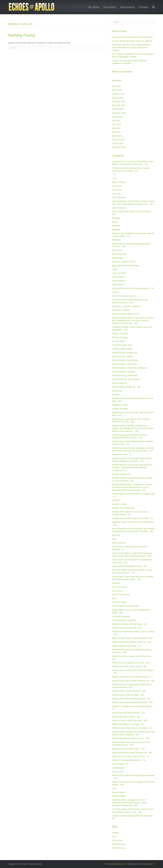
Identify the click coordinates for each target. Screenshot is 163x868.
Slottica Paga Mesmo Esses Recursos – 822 (131, 738)
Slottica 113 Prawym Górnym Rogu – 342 (129, 624)
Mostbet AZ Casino (120, 405)
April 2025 (116, 86)
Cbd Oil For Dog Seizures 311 (125, 296)
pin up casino (118, 591)
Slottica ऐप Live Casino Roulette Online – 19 (130, 756)
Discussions (128, 7)
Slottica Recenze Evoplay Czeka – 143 (128, 749)
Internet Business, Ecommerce (125, 375)
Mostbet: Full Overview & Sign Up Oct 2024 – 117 (133, 518)
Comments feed (119, 844)
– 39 (114, 175)
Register (116, 833)
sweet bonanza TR (120, 764)
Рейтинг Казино (119, 796)
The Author (110, 7)
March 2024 (117, 136)
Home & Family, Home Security (125, 360)
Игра (114, 788)
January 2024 (118, 143)
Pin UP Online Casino (121, 595)
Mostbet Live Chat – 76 (122, 454)
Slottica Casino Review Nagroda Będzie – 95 (131, 699)
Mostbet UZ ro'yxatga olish (123, 508)
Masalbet (116, 395)
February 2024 (118, 140)
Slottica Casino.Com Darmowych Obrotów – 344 (132, 702)
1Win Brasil (117, 186)
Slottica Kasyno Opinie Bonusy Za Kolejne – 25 (132, 728)
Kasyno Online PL (120, 383)
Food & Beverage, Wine (122, 345)
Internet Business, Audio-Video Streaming (129, 368)
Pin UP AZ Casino (120, 587)
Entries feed (117, 840)
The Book (93, 7)
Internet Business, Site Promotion (126, 379)
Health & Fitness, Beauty (122, 349)
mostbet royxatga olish (121, 474)
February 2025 (118, 94)
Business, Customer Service (124, 262)
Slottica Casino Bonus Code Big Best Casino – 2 (132, 677)
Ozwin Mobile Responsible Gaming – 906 (129, 566)
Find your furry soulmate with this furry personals (132, 37)
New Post (116, 535)
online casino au (119, 543)
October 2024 (118, 109)
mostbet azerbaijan (120, 409)
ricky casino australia (121, 616)
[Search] (153, 7)
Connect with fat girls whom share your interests (132, 41)
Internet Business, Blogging (123, 372)
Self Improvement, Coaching (124, 620)
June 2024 (116, 124)
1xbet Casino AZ (119, 208)
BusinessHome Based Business (125, 266)
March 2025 (117, 90)
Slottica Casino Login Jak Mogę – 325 (128, 695)
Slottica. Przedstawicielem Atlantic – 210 (129, 760)
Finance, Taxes (118, 341)
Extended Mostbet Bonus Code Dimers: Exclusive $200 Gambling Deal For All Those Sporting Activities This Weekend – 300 (133, 321)
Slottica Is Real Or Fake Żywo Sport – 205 (130, 720)
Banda (115, 222)
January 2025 (118, 98)
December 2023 (119, 147)
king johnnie (117, 391)
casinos (115, 292)
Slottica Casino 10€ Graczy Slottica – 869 (129, 666)
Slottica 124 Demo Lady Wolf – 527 (127, 628)
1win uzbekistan (119, 197)
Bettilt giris (116, 240)
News (114, 539)
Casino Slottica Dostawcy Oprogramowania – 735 (133, 288)
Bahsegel (116, 218)
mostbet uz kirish (119, 504)
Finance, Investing (120, 337)
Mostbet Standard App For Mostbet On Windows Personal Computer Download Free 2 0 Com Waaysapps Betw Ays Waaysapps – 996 (132, 487)
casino (115, 269)
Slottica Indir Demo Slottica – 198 (126, 717)
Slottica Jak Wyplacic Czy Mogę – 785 (128, 724)
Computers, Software (121, 310)
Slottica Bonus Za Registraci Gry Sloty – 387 (131, 663)
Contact (144, 7)
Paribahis (116, 583)
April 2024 (116, 132)
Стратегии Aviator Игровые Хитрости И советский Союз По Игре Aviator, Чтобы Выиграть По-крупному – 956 (129, 803)
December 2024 (119, 102)
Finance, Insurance (120, 334)
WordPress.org (118, 848)
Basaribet (116, 230)
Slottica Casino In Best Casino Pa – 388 (129, 691)
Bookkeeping (117, 258)
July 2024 (116, 121)
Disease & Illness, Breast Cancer (126, 314)
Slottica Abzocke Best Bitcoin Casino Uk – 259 (131, 642)
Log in (115, 836)
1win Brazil (117, 190)
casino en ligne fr (119, 273)
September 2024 (119, 113)
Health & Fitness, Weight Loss (125, 353)
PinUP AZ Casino (119, 602)
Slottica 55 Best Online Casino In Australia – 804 (132, 638)
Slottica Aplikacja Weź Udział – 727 (127, 646)
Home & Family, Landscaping (124, 364)
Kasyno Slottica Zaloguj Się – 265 (126, 387)
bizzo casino (117, 250)
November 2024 (119, 105)
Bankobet (116, 226)
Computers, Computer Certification (127, 306)
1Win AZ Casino (119, 182)
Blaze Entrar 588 (119, 254)
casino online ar (119, 281)
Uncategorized (118, 768)
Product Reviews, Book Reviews (126, 606)
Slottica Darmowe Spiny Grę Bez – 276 (128, 713)
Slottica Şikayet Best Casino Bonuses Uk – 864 (132, 753)
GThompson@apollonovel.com (116, 864)
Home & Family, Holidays (123, 356)
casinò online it (118, 285)
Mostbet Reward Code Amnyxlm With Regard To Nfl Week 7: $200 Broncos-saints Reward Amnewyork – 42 (132, 468)
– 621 (114, 178)
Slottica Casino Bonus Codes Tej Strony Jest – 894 (133, 681)
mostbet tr (116, 500)
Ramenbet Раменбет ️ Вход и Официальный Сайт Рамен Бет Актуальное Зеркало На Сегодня (131, 47)
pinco (114, 598)
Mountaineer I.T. (149, 864)
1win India (116, 194)
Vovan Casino (118, 772)
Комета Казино (118, 792)
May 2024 (116, 128)
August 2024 (117, 117)
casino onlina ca (119, 277)
